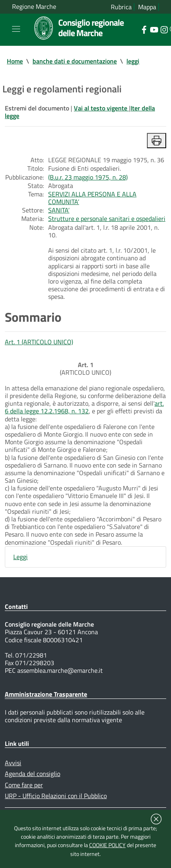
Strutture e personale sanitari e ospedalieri (107, 219)
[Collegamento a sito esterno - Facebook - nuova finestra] (144, 29)
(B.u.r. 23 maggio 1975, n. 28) (88, 177)
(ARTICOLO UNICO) (85, 369)
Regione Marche (34, 7)
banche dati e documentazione (75, 61)
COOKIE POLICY (107, 845)
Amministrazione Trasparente (46, 694)
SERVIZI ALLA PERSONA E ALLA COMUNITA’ (92, 198)
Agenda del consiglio (33, 774)
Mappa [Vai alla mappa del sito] (147, 7)
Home (15, 61)
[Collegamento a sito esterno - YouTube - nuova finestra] (154, 29)
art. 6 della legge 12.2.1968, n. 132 (84, 407)
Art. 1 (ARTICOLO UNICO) (39, 342)
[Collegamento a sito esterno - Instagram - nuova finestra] (164, 29)
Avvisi (13, 763)
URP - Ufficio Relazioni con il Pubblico (56, 796)
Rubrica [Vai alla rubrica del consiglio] (121, 7)
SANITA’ (59, 210)
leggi (133, 61)
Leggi (20, 557)
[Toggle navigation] (16, 29)
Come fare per (24, 785)
